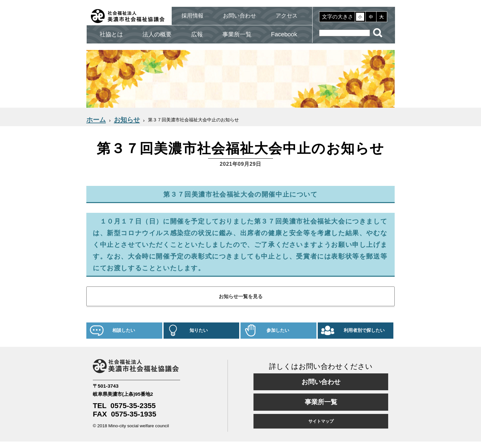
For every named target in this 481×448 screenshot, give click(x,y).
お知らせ (127, 120)
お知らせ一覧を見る (241, 296)
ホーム (96, 120)
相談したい (124, 330)
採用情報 (192, 16)
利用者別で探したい (364, 330)
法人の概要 (157, 34)
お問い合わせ (240, 16)
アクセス (287, 16)
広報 (197, 34)
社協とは (111, 34)
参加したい (278, 330)
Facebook (284, 34)
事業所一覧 (237, 34)
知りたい (199, 330)
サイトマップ (321, 421)
